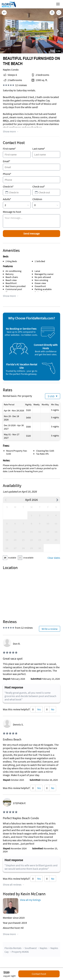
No (53, 709)
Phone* (7, 174)
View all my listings (30, 900)
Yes (39, 709)
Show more (9, 131)
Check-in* (8, 186)
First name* (9, 149)
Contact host (39, 974)
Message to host (12, 212)
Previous (5, 31)
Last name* (39, 149)
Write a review (50, 629)
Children (37, 199)
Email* (7, 161)
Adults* (7, 199)
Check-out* (39, 186)
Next (58, 31)
